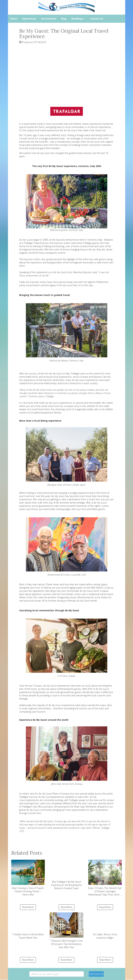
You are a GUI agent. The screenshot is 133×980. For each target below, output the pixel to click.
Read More (28, 907)
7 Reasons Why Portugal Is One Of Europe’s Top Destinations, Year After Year (66, 931)
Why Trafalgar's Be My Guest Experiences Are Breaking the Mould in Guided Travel (66, 875)
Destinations (49, 19)
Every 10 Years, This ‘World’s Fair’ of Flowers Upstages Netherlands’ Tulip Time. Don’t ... (105, 878)
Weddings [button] (78, 19)
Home (14, 19)
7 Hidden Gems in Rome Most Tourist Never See (28, 926)
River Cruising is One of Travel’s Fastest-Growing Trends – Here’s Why (28, 878)
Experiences (29, 19)
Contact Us (97, 19)
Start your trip (96, 974)
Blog (64, 19)
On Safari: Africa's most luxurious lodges (105, 926)
